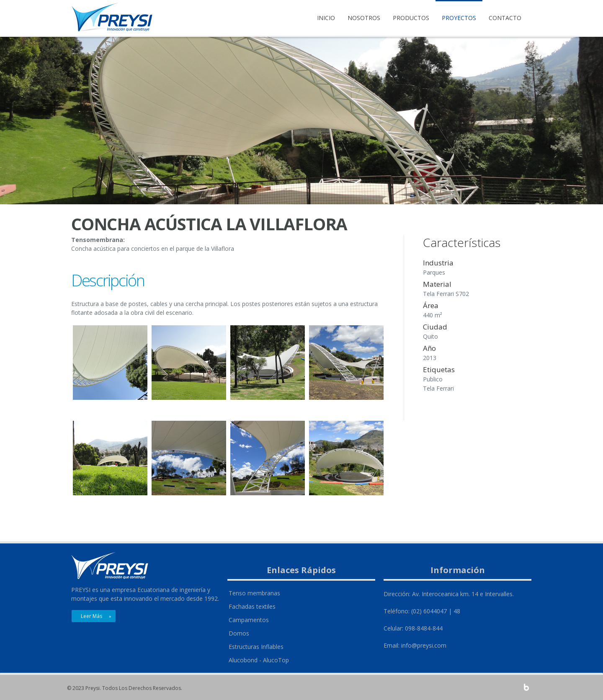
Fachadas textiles (252, 606)
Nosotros (364, 18)
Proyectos (459, 18)
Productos (411, 18)
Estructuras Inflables (256, 647)
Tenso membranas (254, 593)
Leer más (91, 616)
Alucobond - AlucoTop (259, 660)
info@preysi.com (424, 645)
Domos (239, 633)
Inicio (326, 18)
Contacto (505, 18)
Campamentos (249, 620)
